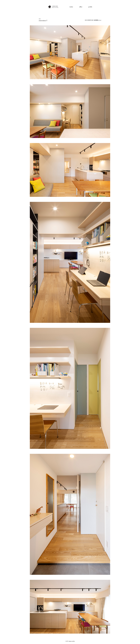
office (81, 7)
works (71, 7)
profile (90, 7)
